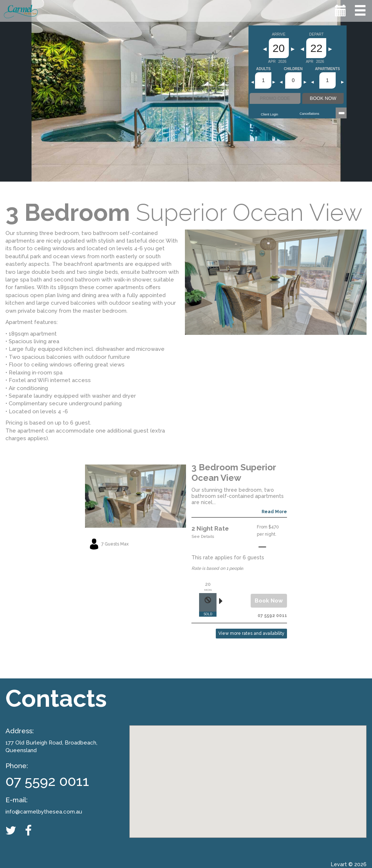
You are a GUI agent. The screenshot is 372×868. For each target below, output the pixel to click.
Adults (263, 69)
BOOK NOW (323, 98)
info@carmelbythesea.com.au (44, 812)
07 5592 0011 (47, 781)
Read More (274, 512)
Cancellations (310, 114)
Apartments (327, 69)
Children (293, 69)
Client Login (270, 114)
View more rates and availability (251, 633)
